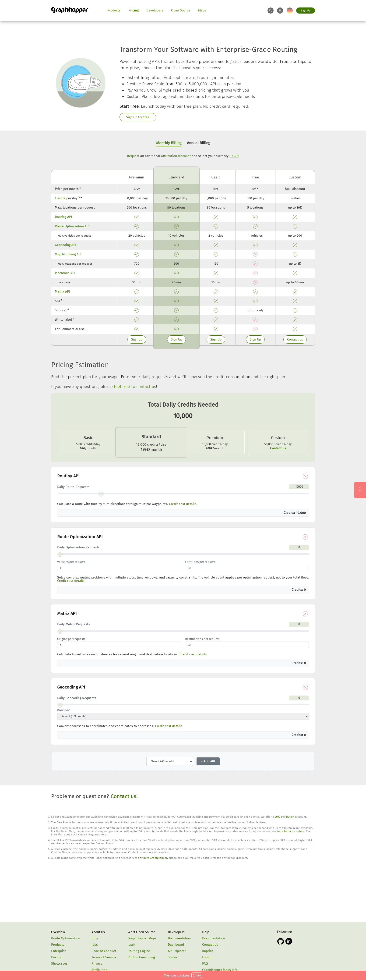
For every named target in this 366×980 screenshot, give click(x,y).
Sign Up (306, 11)
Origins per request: (71, 639)
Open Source (181, 10)
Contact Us (210, 945)
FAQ (205, 964)
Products (114, 10)
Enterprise (59, 951)
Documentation (179, 938)
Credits (60, 198)
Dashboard (176, 945)
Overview (58, 932)
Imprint (208, 951)
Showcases (59, 964)
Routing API (63, 217)
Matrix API (62, 292)
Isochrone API (65, 273)
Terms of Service (104, 957)
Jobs (95, 945)
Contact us (295, 339)
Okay (197, 975)
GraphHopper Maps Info (220, 970)
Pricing (133, 10)
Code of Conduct (104, 951)
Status (173, 957)
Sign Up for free (138, 117)
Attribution (99, 970)
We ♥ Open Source (141, 932)
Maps (202, 10)
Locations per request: (201, 562)
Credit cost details (183, 504)
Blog (95, 938)
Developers (155, 10)
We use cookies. (177, 975)
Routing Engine (139, 951)
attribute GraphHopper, (153, 858)
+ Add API (208, 761)
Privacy (97, 964)
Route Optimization (66, 938)
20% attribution (285, 817)
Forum (207, 957)
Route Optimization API (72, 226)
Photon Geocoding (141, 957)
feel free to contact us (135, 387)
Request (133, 156)
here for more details (291, 831)
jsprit (132, 945)
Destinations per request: (203, 639)
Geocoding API (65, 245)
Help (206, 932)
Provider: (63, 710)
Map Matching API (68, 254)
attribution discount (176, 156)
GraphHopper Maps (142, 938)
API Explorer (177, 951)
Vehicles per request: (72, 562)
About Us (98, 932)
